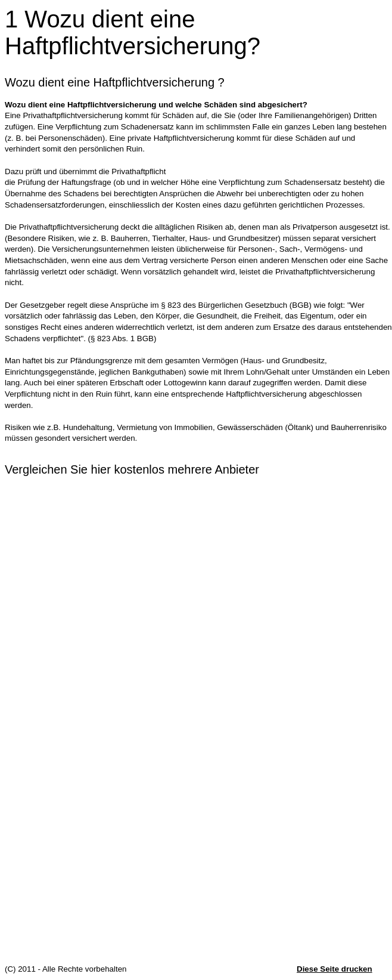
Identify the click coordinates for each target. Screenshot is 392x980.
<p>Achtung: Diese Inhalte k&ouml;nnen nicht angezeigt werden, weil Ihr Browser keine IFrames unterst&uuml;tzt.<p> (198, 725)
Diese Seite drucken (335, 969)
